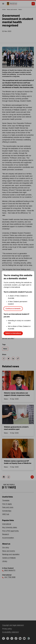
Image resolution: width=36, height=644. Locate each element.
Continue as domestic (13, 309)
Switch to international (13, 333)
